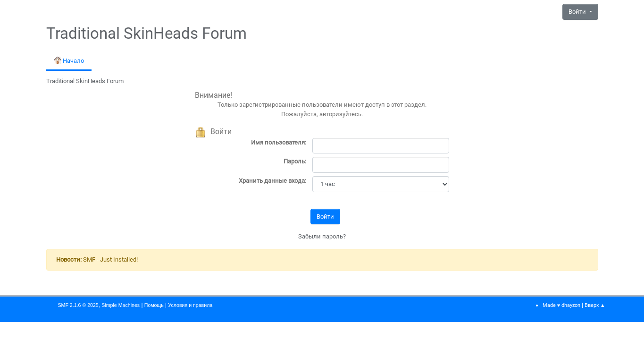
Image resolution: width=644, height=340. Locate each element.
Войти (578, 12)
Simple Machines (121, 305)
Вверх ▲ (595, 305)
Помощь (154, 305)
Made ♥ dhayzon (561, 305)
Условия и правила (190, 305)
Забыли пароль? (322, 236)
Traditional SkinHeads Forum (146, 34)
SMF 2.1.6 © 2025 (78, 305)
